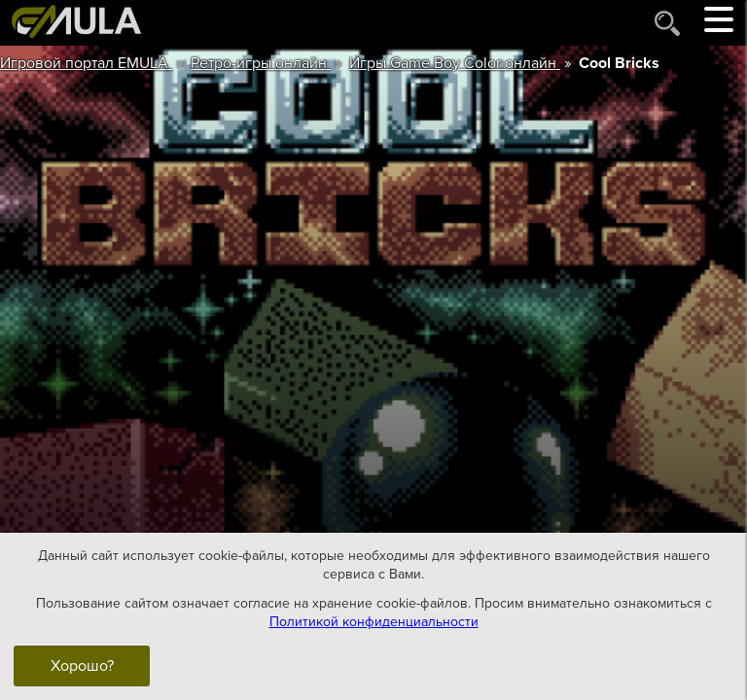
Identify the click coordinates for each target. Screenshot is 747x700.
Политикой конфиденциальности (374, 622)
